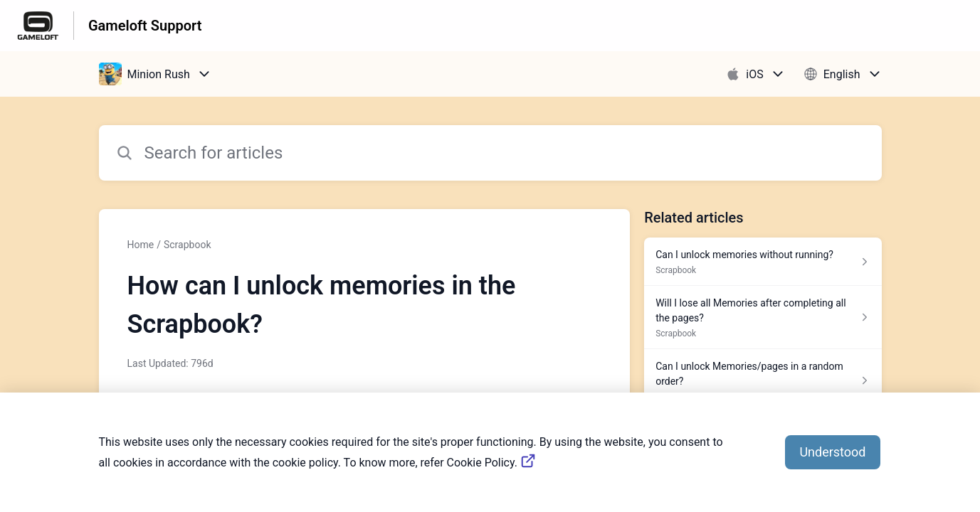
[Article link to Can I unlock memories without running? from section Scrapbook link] (763, 262)
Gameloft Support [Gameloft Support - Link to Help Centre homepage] (145, 26)
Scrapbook (188, 245)
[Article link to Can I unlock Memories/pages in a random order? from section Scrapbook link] (763, 381)
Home (141, 245)
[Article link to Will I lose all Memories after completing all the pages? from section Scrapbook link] (763, 318)
